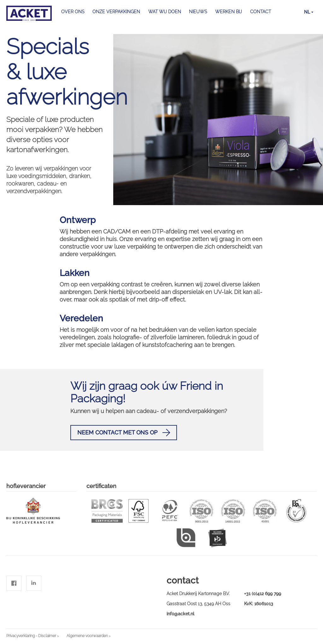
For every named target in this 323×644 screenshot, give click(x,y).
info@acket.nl (180, 614)
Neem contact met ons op (124, 433)
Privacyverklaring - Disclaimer (31, 636)
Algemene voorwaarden (87, 636)
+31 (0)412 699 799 (263, 594)
